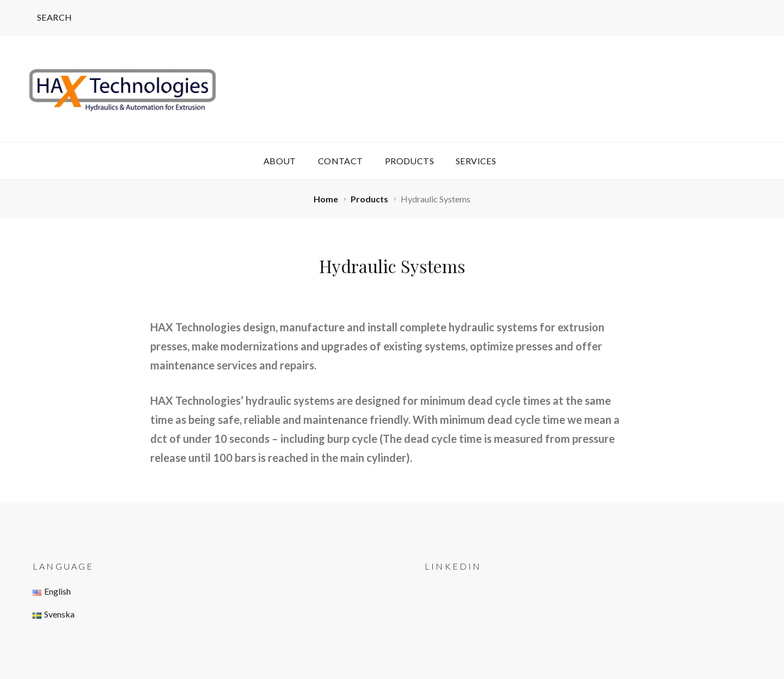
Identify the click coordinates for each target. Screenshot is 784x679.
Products (409, 161)
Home (327, 199)
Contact (341, 161)
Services (476, 161)
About (280, 161)
